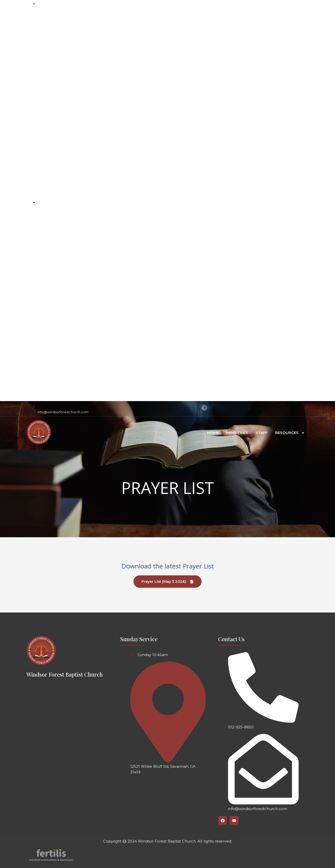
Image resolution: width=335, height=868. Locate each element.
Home (213, 433)
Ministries (237, 433)
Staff (262, 433)
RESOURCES (290, 433)
